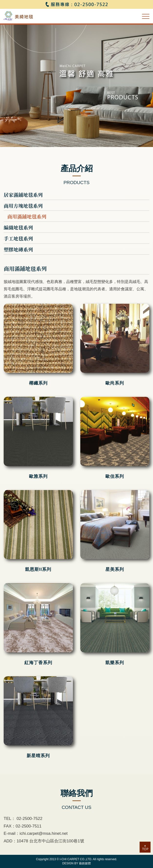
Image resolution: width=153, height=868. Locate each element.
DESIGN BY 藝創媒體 (76, 863)
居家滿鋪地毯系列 (23, 195)
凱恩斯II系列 (38, 569)
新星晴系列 (38, 756)
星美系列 (115, 569)
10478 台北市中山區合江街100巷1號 (50, 841)
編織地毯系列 (18, 228)
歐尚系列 (115, 383)
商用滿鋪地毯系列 (27, 217)
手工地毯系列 (18, 239)
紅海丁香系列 (38, 663)
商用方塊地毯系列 (23, 206)
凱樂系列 (115, 663)
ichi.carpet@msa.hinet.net (44, 833)
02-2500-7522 (29, 819)
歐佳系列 (115, 476)
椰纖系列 (38, 383)
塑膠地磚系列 (18, 250)
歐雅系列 (38, 476)
